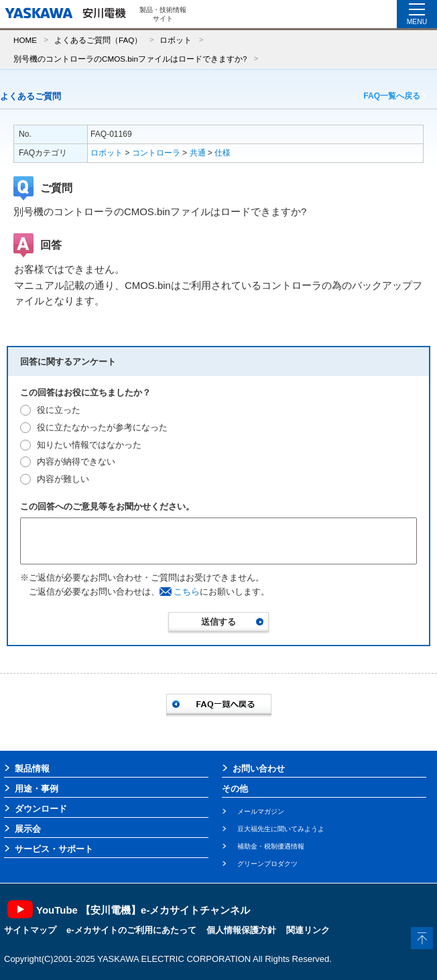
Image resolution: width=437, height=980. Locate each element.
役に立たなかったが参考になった (102, 427)
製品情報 (32, 769)
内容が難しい (63, 479)
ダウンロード (41, 809)
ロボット (176, 40)
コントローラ (156, 153)
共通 (198, 153)
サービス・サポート (54, 849)
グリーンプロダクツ (267, 864)
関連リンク (308, 930)
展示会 (28, 829)
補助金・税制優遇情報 (271, 846)
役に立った (59, 410)
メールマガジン (261, 811)
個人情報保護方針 (241, 930)
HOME (25, 40)
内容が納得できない (76, 462)
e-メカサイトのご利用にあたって (131, 930)
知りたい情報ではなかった (89, 445)
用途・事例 (37, 789)
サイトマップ (30, 930)
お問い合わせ (259, 769)
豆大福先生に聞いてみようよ (281, 829)
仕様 (223, 153)
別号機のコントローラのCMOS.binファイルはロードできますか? (130, 59)
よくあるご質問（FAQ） (98, 40)
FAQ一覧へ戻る (392, 96)
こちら (187, 592)
